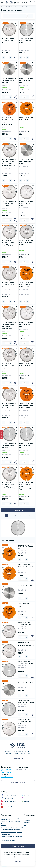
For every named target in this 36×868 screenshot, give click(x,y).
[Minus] (4, 57)
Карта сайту (27, 820)
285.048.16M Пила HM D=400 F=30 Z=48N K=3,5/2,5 (9, 366)
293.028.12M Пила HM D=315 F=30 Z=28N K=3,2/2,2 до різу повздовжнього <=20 (9, 163)
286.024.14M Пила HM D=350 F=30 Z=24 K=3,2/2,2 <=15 (26, 120)
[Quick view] (16, 23)
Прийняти (18, 862)
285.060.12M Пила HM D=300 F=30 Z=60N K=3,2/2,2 (26, 324)
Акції (25, 825)
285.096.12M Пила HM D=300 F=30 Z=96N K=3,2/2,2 (9, 285)
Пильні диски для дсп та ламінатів (10, 821)
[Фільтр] (2, 435)
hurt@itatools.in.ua (7, 777)
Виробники (27, 823)
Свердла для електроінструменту (10, 830)
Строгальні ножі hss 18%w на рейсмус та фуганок (12, 837)
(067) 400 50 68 (6, 770)
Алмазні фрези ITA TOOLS (8, 840)
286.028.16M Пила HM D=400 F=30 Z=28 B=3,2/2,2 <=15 (9, 203)
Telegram (25, 795)
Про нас (26, 818)
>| (30, 515)
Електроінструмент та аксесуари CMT (11, 832)
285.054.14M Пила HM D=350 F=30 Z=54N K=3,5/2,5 (9, 406)
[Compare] (16, 28)
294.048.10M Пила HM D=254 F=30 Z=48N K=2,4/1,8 (9, 445)
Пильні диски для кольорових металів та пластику (12, 824)
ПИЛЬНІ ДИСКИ (9, 7)
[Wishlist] (16, 26)
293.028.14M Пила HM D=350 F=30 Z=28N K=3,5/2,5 (26, 162)
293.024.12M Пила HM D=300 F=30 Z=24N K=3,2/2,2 (26, 80)
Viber (24, 798)
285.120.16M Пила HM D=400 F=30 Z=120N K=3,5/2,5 (26, 243)
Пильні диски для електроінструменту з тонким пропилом (12, 819)
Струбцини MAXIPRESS (7, 834)
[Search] (31, 2)
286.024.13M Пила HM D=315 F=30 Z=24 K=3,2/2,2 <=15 (26, 285)
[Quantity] (7, 57)
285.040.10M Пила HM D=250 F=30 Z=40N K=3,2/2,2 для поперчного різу (9, 325)
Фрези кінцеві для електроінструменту (12, 827)
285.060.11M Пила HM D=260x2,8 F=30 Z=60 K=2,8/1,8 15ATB (26, 406)
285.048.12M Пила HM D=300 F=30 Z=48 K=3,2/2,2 (9, 41)
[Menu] (2, 2)
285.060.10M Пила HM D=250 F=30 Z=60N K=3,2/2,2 (26, 203)
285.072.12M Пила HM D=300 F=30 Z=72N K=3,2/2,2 (9, 80)
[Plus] (11, 57)
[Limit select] (30, 16)
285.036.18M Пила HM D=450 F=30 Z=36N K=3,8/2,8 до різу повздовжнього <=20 (9, 486)
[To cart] (15, 57)
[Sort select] (15, 16)
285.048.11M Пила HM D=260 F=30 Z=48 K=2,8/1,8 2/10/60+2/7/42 (9, 121)
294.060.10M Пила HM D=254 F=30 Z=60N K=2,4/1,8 (26, 41)
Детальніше (24, 858)
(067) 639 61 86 (6, 772)
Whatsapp (25, 801)
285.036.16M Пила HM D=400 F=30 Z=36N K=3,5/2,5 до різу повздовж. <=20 (9, 244)
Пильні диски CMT (20, 7)
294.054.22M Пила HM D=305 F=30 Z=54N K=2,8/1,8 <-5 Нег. (26, 445)
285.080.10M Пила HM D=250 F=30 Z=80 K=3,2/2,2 (26, 366)
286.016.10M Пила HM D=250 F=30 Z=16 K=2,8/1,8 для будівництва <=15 (26, 486)
